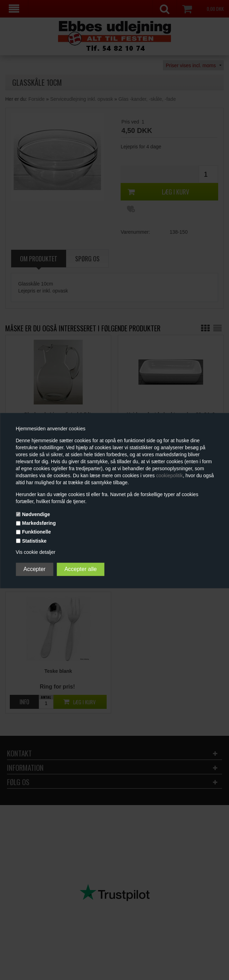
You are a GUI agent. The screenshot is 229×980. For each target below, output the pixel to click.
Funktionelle (36, 532)
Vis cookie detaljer (35, 552)
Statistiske (34, 541)
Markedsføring (39, 523)
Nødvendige (36, 514)
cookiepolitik (170, 475)
